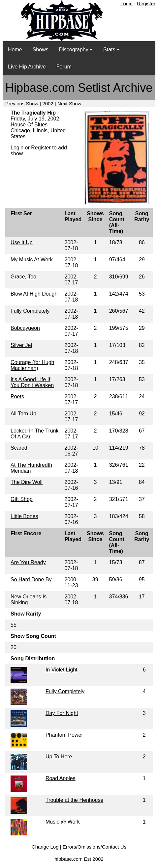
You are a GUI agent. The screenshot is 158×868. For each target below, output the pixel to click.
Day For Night (62, 713)
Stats (111, 50)
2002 (48, 104)
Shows (41, 50)
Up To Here (59, 757)
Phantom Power (64, 735)
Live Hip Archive (27, 67)
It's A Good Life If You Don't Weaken (32, 382)
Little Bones (24, 516)
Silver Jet (21, 345)
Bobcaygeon (25, 328)
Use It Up (22, 242)
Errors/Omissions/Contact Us (95, 847)
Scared (19, 448)
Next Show (69, 104)
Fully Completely (30, 311)
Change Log (45, 847)
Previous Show (22, 104)
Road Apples (61, 778)
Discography (76, 50)
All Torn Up (23, 414)
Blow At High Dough (34, 294)
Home (15, 50)
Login (126, 3)
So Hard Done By (31, 579)
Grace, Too (23, 277)
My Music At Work (32, 260)
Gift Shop (22, 499)
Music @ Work (63, 822)
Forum (64, 67)
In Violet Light (62, 670)
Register (146, 3)
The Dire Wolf (27, 482)
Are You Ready (28, 562)
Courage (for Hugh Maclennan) (32, 365)
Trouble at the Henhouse (75, 800)
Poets (17, 396)
